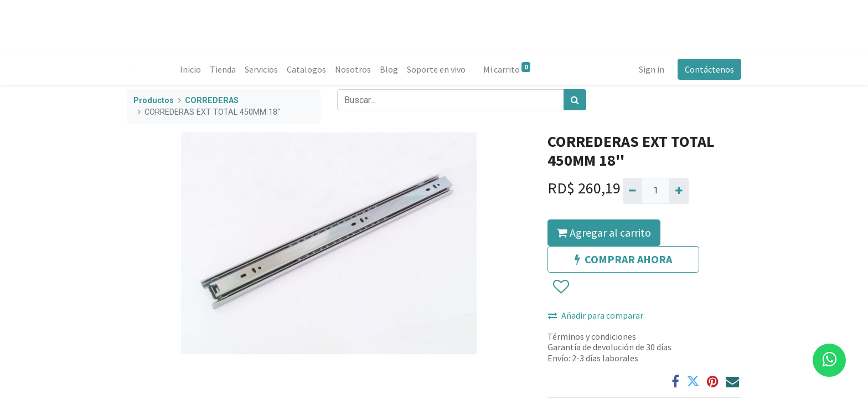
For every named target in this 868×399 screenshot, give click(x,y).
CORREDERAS (212, 101)
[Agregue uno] (678, 191)
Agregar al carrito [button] (604, 232)
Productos (154, 101)
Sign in (652, 69)
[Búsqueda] (575, 100)
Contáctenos (709, 69)
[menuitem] (190, 69)
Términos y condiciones (592, 336)
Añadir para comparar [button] (596, 315)
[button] (560, 287)
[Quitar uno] (632, 191)
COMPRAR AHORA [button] (623, 259)
